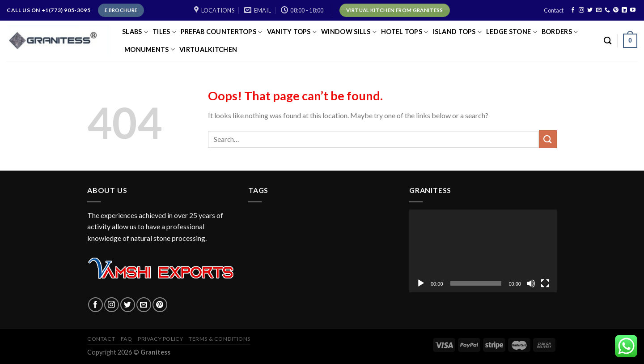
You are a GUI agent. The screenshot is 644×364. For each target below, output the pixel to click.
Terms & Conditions (220, 339)
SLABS (135, 32)
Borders (560, 32)
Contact (554, 10)
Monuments (150, 49)
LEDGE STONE (512, 32)
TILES (164, 32)
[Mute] (531, 283)
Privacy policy (161, 339)
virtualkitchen (208, 49)
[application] (483, 251)
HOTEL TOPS (405, 32)
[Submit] (548, 139)
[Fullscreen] (545, 283)
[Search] (608, 41)
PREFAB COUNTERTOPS (222, 32)
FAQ (127, 339)
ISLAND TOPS (458, 32)
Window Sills (349, 32)
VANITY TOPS (292, 32)
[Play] (421, 283)
